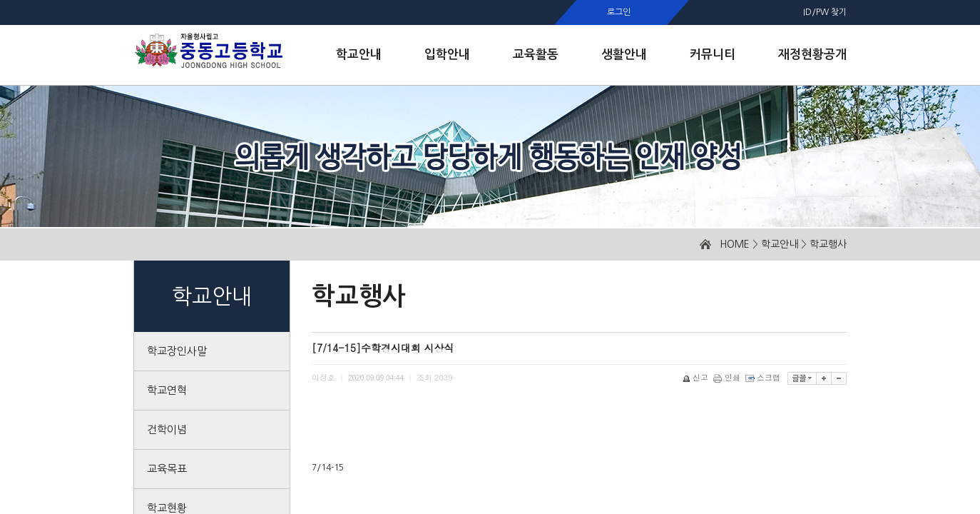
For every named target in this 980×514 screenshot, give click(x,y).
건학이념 (167, 429)
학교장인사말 (177, 351)
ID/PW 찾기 (825, 12)
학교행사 (828, 244)
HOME (735, 244)
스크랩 (764, 377)
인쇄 (728, 377)
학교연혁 (167, 390)
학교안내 (780, 244)
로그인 (619, 12)
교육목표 (167, 469)
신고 (696, 377)
